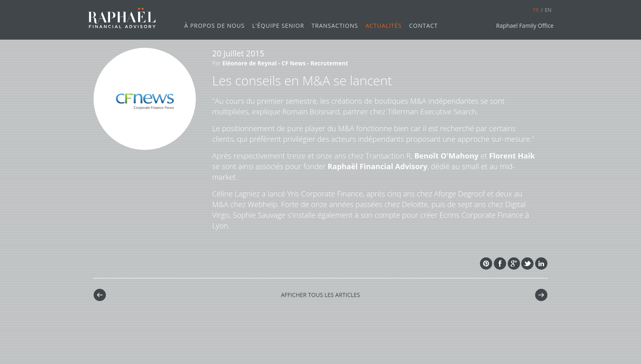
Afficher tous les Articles (320, 295)
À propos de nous (215, 26)
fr (536, 10)
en (548, 10)
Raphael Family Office (525, 26)
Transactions (335, 26)
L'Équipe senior (278, 26)
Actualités (384, 26)
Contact (424, 26)
